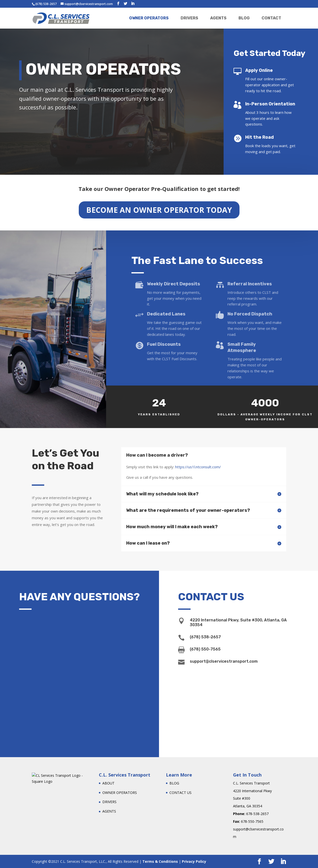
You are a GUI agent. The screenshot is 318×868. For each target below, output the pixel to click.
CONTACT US (180, 793)
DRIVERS (189, 18)
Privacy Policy (194, 861)
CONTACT (271, 18)
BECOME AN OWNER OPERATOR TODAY (159, 209)
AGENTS (218, 18)
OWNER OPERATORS (149, 18)
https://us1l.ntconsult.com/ (198, 467)
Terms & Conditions (160, 861)
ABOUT (108, 783)
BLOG (244, 18)
